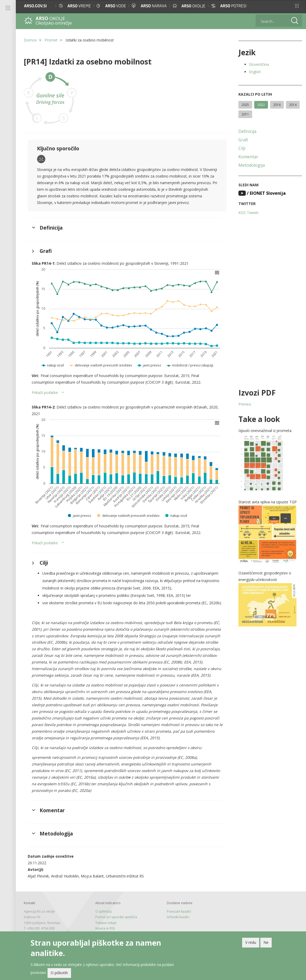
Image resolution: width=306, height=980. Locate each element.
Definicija (247, 131)
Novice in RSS (105, 928)
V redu (251, 942)
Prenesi (245, 404)
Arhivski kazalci (178, 917)
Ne (266, 942)
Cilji (242, 148)
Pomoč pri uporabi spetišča (116, 917)
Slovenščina (259, 64)
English (255, 72)
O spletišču (104, 911)
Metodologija (252, 165)
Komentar (248, 157)
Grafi (243, 140)
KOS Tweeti (248, 213)
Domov (30, 40)
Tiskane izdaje (106, 923)
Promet (51, 40)
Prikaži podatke (45, 393)
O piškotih (59, 973)
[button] (297, 6)
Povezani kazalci (179, 911)
